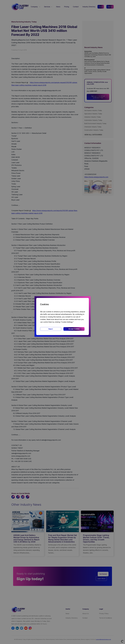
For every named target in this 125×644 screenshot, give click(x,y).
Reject (51, 329)
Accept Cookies (74, 329)
